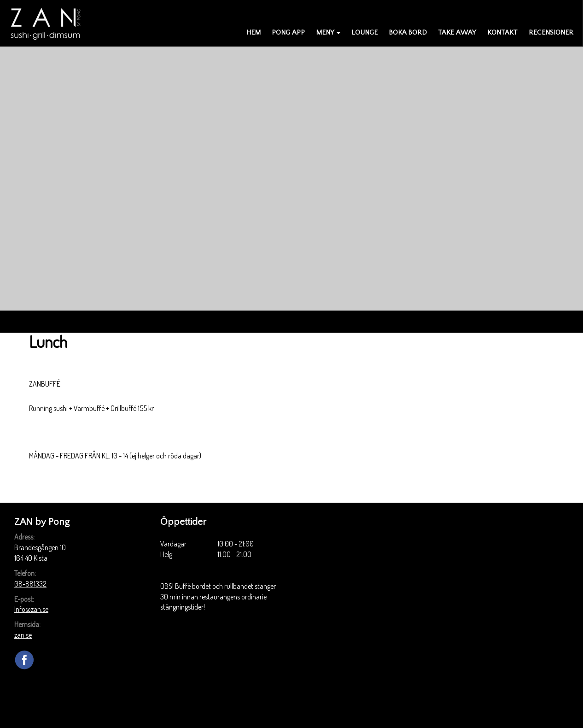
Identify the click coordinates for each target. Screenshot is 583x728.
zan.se (23, 635)
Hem (254, 32)
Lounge (364, 32)
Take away (457, 32)
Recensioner (551, 32)
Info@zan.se (31, 609)
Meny (328, 32)
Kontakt (502, 32)
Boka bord (408, 32)
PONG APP (288, 32)
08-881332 (30, 584)
